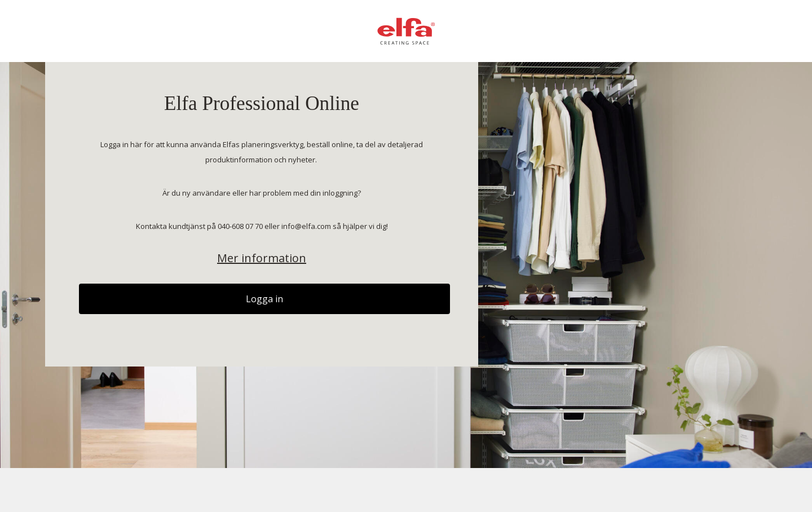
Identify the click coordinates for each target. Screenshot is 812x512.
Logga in (264, 299)
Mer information (262, 258)
